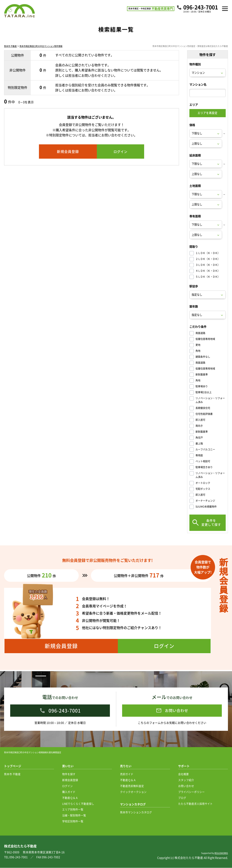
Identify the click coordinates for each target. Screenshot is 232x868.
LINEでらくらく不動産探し (78, 804)
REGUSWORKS (221, 853)
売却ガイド (127, 774)
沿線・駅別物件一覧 (74, 815)
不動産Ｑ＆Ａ (70, 798)
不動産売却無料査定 (132, 786)
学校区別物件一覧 (73, 821)
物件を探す (69, 774)
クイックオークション (133, 792)
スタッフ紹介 (186, 780)
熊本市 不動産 (10, 47)
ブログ (182, 798)
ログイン (67, 786)
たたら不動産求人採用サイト (195, 804)
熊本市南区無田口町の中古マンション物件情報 (41, 47)
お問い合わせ (186, 786)
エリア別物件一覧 (73, 810)
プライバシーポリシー (191, 792)
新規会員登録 (70, 780)
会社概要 (183, 774)
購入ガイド (69, 792)
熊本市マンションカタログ (136, 812)
